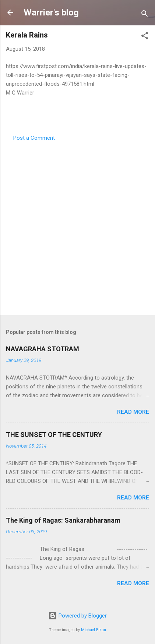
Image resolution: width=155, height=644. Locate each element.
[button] (145, 37)
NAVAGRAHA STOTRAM (43, 349)
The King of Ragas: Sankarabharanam (63, 520)
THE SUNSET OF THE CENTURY (54, 435)
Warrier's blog (51, 13)
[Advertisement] (77, 226)
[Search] (145, 15)
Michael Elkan (94, 630)
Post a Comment (34, 138)
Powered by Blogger (77, 616)
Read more (133, 412)
